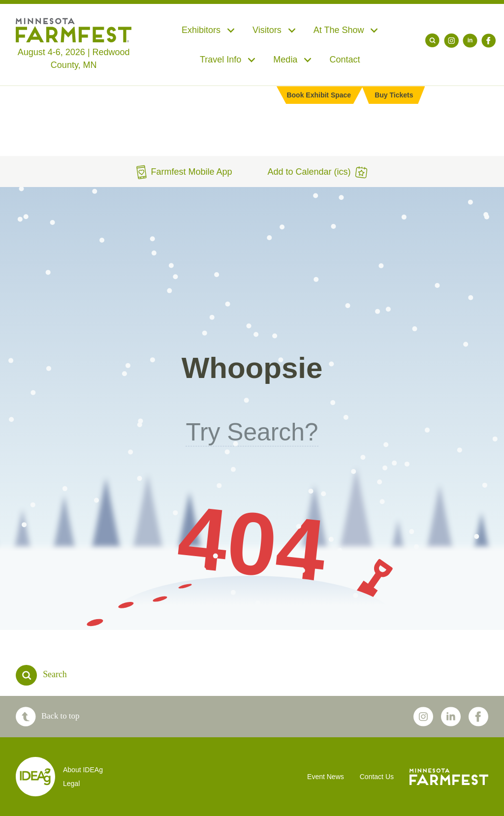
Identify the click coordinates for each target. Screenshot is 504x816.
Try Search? (252, 432)
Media (292, 60)
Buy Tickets (394, 95)
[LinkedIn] (470, 41)
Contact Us (377, 777)
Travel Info (228, 60)
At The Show (346, 30)
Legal (71, 784)
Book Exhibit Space (319, 95)
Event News (326, 777)
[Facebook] (489, 41)
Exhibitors (208, 30)
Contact (345, 60)
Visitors (274, 30)
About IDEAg (83, 770)
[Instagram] (451, 41)
